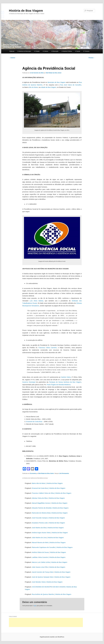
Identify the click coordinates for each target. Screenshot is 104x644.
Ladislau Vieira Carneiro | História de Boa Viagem (49, 557)
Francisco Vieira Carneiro (48, 348)
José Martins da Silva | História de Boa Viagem (48, 528)
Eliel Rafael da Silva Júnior (54, 73)
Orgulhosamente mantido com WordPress (52, 637)
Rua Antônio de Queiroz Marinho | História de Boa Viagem (52, 594)
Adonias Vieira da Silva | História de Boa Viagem (48, 498)
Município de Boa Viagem (56, 82)
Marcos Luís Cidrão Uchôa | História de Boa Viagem (50, 562)
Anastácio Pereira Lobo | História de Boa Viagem (48, 523)
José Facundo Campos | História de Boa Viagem (48, 518)
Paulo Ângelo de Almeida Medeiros (59, 385)
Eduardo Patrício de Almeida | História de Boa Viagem (50, 508)
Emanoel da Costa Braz (34, 421)
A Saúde (78, 51)
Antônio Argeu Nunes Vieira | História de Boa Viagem (50, 533)
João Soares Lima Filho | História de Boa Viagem (48, 567)
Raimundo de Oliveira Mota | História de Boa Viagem (50, 513)
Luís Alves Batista (36, 301)
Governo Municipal (29, 382)
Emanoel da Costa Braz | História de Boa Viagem (49, 488)
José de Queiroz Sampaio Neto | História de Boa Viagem (51, 577)
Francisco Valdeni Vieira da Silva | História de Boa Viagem (52, 493)
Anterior (12, 58)
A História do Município (24, 51)
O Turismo (86, 51)
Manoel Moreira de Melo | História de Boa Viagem (49, 542)
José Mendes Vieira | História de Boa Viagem (47, 582)
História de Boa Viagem (26, 11)
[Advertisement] (46, 622)
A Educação (55, 51)
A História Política (67, 51)
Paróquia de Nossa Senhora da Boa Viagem (65, 382)
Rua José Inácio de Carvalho (71, 85)
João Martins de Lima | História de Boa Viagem (48, 538)
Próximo (92, 58)
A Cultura (45, 51)
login (35, 606)
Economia (33, 473)
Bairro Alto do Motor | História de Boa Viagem (47, 483)
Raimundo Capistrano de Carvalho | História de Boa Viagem (52, 547)
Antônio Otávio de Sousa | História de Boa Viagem (49, 552)
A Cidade (37, 51)
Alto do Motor (33, 87)
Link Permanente (64, 473)
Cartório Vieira (66, 377)
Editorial (12, 51)
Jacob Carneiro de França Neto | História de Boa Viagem (51, 572)
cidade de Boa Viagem (48, 87)
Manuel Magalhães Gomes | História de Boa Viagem (50, 503)
